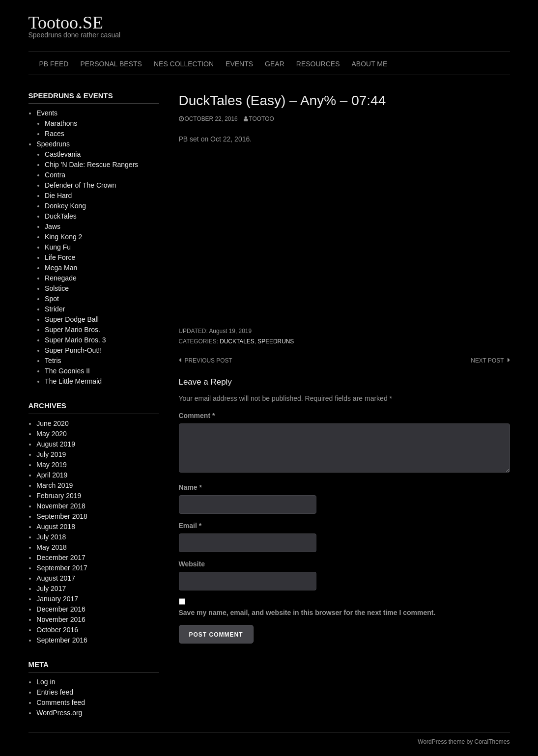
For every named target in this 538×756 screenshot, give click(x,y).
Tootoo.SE (66, 23)
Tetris (53, 361)
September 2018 (62, 516)
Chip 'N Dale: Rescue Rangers (91, 165)
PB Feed (54, 64)
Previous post (209, 361)
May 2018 (51, 547)
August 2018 (56, 527)
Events (239, 64)
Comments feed (61, 702)
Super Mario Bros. (72, 330)
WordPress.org (59, 713)
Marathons (61, 123)
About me (369, 64)
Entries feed (55, 692)
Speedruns (276, 341)
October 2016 (57, 630)
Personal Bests (111, 64)
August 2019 (56, 444)
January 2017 (57, 599)
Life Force (60, 257)
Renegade (61, 278)
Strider (55, 309)
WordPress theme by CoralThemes (464, 742)
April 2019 (52, 475)
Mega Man (61, 268)
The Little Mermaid (73, 381)
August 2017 (56, 578)
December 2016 (61, 609)
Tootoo (262, 119)
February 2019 (59, 496)
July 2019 (51, 454)
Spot (52, 299)
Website (192, 564)
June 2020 (52, 423)
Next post (487, 361)
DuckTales (237, 341)
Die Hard (58, 196)
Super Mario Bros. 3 (75, 340)
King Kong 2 (63, 237)
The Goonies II (67, 371)
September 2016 (62, 640)
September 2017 (62, 568)
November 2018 (61, 506)
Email (190, 526)
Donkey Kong (65, 206)
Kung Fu (58, 247)
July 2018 (51, 537)
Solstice (57, 288)
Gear (275, 64)
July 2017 (51, 588)
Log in (46, 682)
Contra (55, 175)
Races (55, 134)
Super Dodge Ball (72, 319)
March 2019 (55, 485)
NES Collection (184, 64)
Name (190, 487)
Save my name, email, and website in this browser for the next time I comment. (307, 613)
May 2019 (51, 465)
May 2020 (51, 434)
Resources (318, 64)
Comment (197, 416)
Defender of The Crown (80, 185)
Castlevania (63, 154)
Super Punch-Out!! (73, 350)
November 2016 (61, 619)
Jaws (53, 226)
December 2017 (61, 558)
